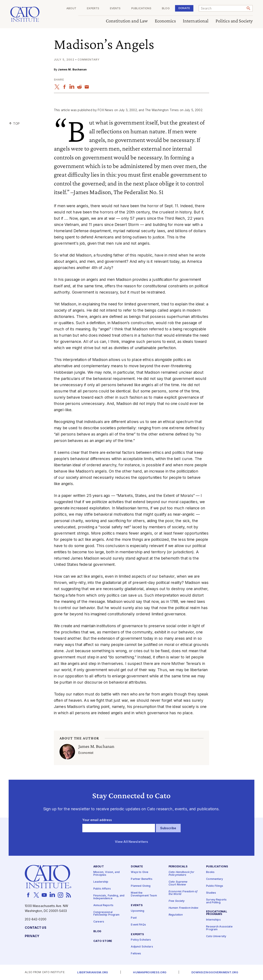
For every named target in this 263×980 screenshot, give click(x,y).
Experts (93, 9)
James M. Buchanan (72, 69)
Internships (213, 920)
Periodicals (178, 867)
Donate (184, 8)
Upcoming (138, 911)
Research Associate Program (219, 928)
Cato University (216, 936)
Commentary (214, 879)
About (71, 9)
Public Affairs (102, 889)
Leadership (101, 882)
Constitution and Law (127, 21)
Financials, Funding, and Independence (109, 897)
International (196, 21)
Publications (141, 9)
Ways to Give (140, 872)
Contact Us (35, 928)
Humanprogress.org (150, 973)
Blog (166, 9)
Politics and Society (234, 21)
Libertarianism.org (93, 973)
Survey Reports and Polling (216, 901)
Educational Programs (217, 913)
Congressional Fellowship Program (106, 913)
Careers (99, 922)
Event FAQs (138, 925)
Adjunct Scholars (142, 947)
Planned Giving (141, 886)
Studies (211, 893)
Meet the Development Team (144, 894)
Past (134, 918)
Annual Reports (103, 905)
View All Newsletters (132, 842)
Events (115, 9)
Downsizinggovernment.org (215, 973)
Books (210, 872)
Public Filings (215, 886)
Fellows (136, 954)
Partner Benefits (142, 879)
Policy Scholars (141, 940)
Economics (165, 21)
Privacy (32, 936)
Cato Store (103, 941)
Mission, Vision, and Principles (106, 874)
